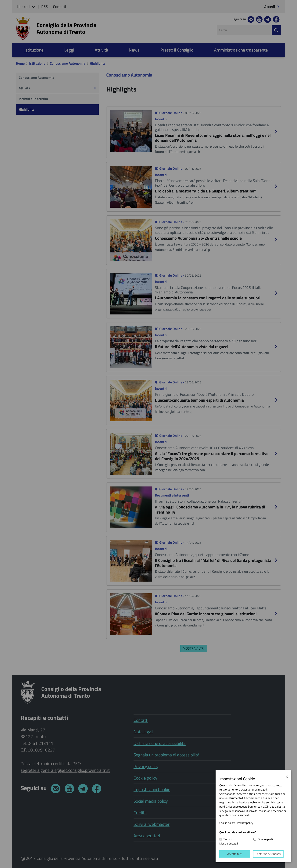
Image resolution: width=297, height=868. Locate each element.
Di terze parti (265, 839)
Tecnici (227, 839)
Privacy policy (245, 823)
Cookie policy (227, 823)
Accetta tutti (235, 854)
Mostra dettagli (229, 843)
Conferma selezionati (268, 854)
